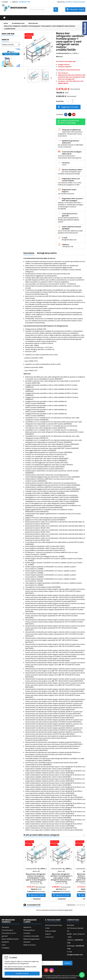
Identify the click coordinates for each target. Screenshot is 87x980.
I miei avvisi (49, 937)
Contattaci (6, 948)
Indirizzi (48, 934)
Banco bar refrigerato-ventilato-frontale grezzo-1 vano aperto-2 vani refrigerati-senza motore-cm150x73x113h (61, 878)
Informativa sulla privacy (15, 969)
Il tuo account (53, 920)
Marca (59, 57)
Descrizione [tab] (29, 253)
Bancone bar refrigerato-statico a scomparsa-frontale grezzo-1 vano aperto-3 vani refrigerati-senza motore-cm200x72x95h (36, 879)
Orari (4, 945)
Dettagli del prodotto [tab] (47, 253)
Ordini (47, 928)
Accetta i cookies (22, 973)
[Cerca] (43, 10)
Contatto (5, 2)
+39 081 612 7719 (24, 2)
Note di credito (51, 931)
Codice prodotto (63, 53)
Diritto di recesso (30, 945)
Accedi (68, 2)
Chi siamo (5, 927)
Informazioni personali (53, 925)
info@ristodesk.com (75, 955)
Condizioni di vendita (31, 936)
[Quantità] (68, 101)
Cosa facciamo (7, 930)
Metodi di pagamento (31, 939)
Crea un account (79, 2)
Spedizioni (27, 927)
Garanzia (27, 942)
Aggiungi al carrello (68, 107)
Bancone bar (8, 34)
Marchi (5, 40)
